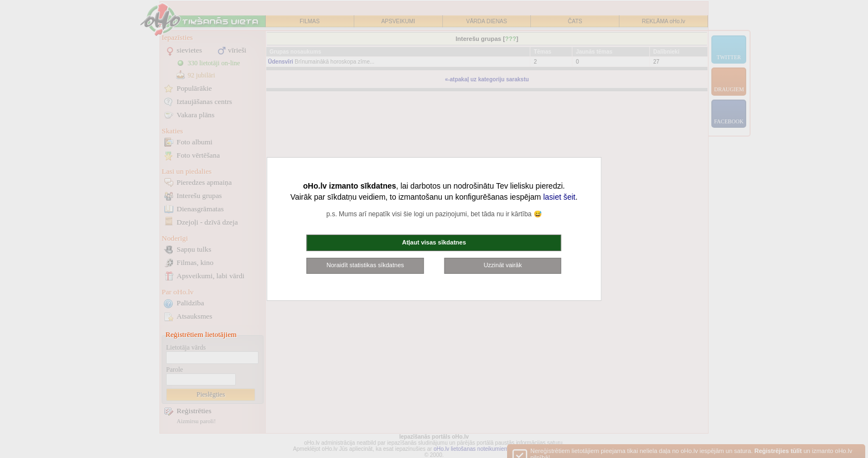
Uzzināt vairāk (503, 265)
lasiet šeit (559, 197)
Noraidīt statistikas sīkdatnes (365, 265)
